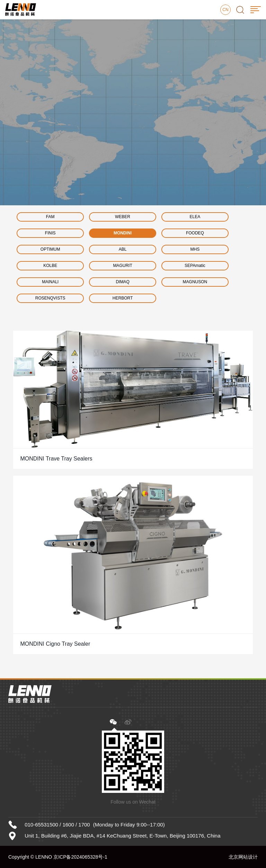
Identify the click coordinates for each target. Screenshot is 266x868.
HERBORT (123, 298)
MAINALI (50, 282)
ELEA (195, 217)
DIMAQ (122, 282)
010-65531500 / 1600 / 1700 (57, 825)
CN (225, 10)
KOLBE (50, 266)
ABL (123, 249)
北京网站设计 (243, 857)
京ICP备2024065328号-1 (80, 857)
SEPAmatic (195, 266)
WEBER (123, 217)
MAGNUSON (195, 282)
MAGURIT (122, 266)
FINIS (50, 233)
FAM (50, 217)
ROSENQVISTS (50, 298)
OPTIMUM (50, 249)
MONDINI (123, 233)
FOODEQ (195, 233)
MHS (195, 249)
